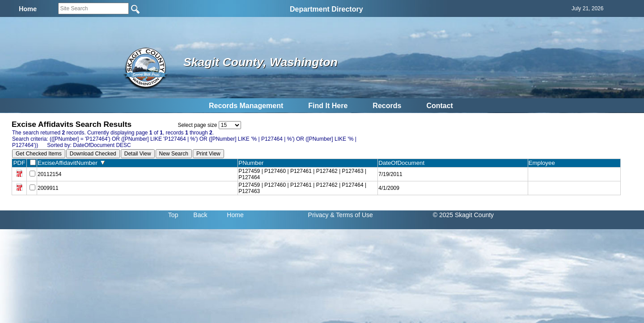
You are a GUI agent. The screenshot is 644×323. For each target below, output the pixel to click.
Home (235, 215)
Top (173, 215)
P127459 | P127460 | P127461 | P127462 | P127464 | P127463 (302, 188)
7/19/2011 (390, 174)
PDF (19, 163)
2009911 (48, 188)
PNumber (253, 163)
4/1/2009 (389, 188)
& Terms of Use (351, 215)
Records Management (246, 106)
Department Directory (326, 9)
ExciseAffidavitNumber (71, 163)
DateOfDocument (403, 163)
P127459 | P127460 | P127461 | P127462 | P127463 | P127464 (302, 174)
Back (200, 215)
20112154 (49, 174)
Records (387, 106)
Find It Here (328, 106)
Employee (544, 163)
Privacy (318, 215)
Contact (440, 106)
